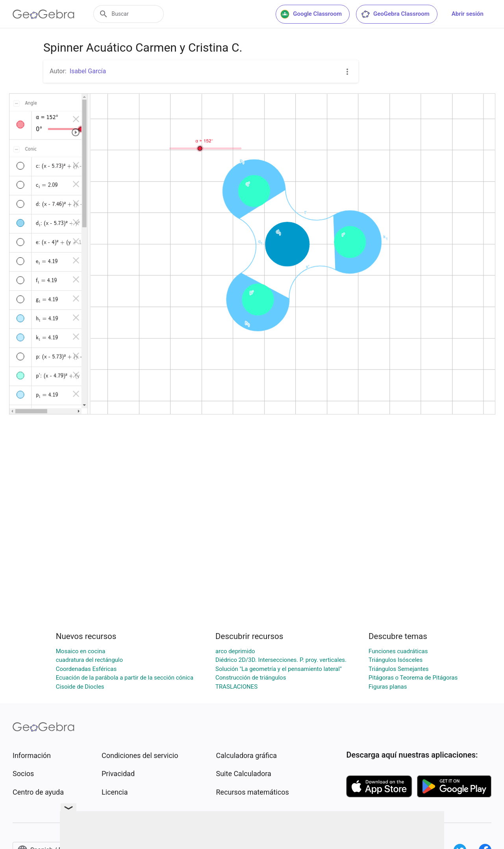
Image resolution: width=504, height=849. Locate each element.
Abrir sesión (468, 14)
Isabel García (88, 71)
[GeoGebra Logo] (44, 14)
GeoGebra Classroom (395, 14)
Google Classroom (311, 14)
